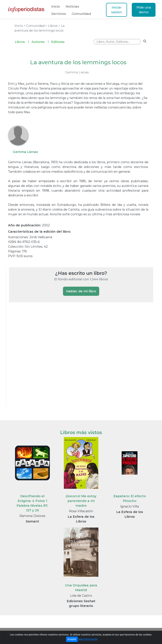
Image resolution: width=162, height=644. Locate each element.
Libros (22, 41)
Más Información (88, 639)
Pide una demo (144, 10)
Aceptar (72, 639)
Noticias (72, 6)
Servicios (59, 14)
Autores (40, 41)
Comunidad (81, 14)
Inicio (56, 6)
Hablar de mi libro (81, 291)
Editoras (58, 42)
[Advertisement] (33, 359)
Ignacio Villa (130, 506)
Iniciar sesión (117, 10)
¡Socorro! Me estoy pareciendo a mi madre (81, 501)
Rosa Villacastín (81, 511)
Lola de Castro (81, 596)
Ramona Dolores (32, 516)
